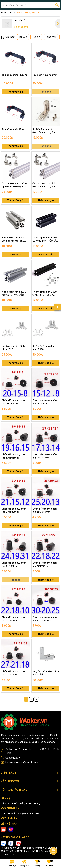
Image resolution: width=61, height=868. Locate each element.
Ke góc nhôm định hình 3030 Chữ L (46, 673)
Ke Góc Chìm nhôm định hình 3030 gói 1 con (44, 131)
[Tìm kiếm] (57, 5)
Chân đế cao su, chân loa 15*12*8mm (45, 402)
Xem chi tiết (15, 255)
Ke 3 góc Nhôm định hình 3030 (44, 348)
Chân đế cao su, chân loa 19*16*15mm (14, 456)
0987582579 (13, 758)
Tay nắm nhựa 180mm (14, 75)
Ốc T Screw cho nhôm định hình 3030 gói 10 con (14, 185)
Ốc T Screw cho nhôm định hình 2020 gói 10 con (45, 185)
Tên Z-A (36, 37)
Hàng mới (51, 37)
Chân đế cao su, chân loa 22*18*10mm (14, 619)
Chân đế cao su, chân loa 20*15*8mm (14, 402)
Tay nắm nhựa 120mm (45, 75)
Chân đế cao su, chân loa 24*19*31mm (14, 564)
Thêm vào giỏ (15, 92)
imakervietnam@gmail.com (22, 762)
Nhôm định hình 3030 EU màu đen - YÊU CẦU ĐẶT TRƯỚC (45, 239)
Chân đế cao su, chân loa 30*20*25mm (45, 619)
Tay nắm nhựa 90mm (14, 129)
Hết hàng (46, 92)
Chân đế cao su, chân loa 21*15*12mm (14, 510)
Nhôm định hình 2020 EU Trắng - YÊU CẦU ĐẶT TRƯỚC (14, 294)
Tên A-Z (23, 37)
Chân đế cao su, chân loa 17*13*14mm (45, 456)
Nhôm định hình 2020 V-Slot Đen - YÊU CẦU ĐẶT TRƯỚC (44, 294)
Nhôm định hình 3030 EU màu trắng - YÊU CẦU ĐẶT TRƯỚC (14, 239)
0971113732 (9, 818)
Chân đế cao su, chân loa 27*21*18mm (14, 673)
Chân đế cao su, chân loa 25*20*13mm (45, 510)
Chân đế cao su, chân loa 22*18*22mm (45, 564)
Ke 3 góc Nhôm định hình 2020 (13, 348)
